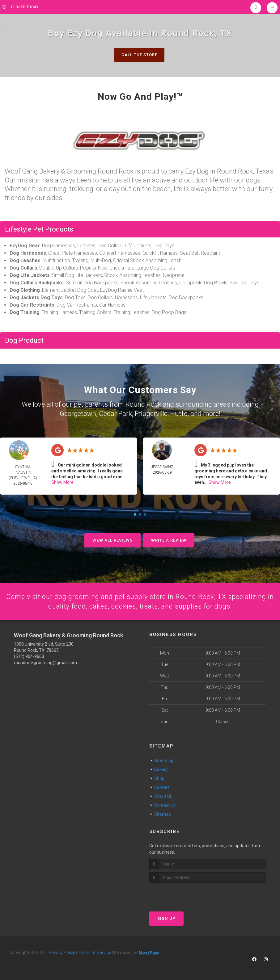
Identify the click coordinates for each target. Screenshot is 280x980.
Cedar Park (115, 413)
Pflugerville (151, 413)
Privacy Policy (62, 952)
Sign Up (166, 918)
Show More (62, 482)
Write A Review (169, 540)
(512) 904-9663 (29, 656)
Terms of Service (95, 952)
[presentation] (182, 894)
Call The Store (139, 55)
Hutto (179, 413)
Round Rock (143, 404)
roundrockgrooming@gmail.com (45, 662)
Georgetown (78, 413)
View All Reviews (112, 540)
